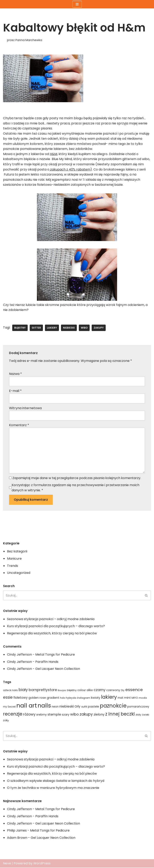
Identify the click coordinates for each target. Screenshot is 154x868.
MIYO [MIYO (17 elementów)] (135, 698)
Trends (13, 566)
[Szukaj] (72, 596)
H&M (53, 154)
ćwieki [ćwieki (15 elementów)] (146, 715)
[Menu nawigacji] (77, 4)
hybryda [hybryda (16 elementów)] (71, 698)
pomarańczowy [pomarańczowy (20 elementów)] (138, 707)
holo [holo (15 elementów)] (62, 698)
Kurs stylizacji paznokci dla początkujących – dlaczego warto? (56, 626)
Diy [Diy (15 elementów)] (123, 691)
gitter (36, 328)
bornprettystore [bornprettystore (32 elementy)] (43, 690)
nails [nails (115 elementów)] (44, 706)
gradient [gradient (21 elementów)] (53, 698)
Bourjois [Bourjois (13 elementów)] (62, 691)
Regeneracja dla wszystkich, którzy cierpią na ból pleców (52, 634)
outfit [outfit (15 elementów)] (84, 707)
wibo (84, 328)
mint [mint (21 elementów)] (127, 698)
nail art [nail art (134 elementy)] (27, 706)
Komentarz (19, 425)
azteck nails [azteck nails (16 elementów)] (10, 691)
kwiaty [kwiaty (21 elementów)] (96, 698)
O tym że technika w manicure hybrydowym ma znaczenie (53, 788)
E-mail (15, 391)
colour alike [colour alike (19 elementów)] (85, 691)
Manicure (14, 559)
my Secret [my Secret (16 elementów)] (9, 707)
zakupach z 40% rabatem (70, 169)
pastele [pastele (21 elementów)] (94, 707)
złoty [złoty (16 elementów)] (138, 715)
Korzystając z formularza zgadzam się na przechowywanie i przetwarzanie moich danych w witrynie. (75, 488)
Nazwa (15, 374)
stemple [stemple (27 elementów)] (54, 715)
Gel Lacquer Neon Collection (58, 669)
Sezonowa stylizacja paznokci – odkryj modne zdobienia (51, 619)
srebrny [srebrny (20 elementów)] (42, 715)
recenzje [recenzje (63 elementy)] (13, 714)
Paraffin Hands (47, 662)
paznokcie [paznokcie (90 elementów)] (113, 706)
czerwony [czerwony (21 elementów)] (113, 690)
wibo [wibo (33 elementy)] (74, 715)
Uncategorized (19, 573)
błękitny (20, 328)
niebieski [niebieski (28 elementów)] (67, 707)
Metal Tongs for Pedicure (55, 655)
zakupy (99, 328)
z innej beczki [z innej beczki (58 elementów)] (120, 714)
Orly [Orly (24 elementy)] (78, 707)
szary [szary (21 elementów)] (66, 715)
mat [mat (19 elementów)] (121, 698)
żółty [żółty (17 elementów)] (6, 721)
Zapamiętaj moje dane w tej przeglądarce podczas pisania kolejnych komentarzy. (77, 478)
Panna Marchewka (29, 40)
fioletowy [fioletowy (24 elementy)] (21, 698)
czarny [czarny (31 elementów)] (100, 690)
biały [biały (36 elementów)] (23, 690)
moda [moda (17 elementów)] (143, 698)
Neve (7, 864)
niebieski (69, 328)
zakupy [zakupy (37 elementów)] (86, 715)
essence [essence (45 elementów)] (134, 690)
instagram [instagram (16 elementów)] (84, 698)
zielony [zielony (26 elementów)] (99, 715)
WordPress (42, 864)
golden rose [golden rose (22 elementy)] (37, 698)
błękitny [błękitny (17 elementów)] (72, 691)
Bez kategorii (17, 552)
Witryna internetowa (25, 408)
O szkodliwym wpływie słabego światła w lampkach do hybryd (56, 781)
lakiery (52, 328)
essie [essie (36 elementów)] (8, 698)
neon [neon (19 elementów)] (55, 707)
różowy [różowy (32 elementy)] (29, 715)
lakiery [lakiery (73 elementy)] (109, 697)
